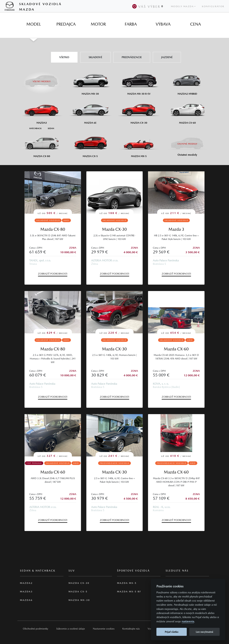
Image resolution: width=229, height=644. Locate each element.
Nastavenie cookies (104, 629)
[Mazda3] (42, 111)
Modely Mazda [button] (182, 6)
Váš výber (148, 6)
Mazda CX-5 (78, 592)
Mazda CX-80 (53, 229)
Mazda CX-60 (176, 349)
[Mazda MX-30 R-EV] (139, 82)
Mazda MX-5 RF (129, 592)
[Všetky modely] (42, 79)
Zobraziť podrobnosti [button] (53, 274)
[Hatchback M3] (35, 128)
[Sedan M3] (51, 128)
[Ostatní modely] (187, 144)
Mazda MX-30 (79, 600)
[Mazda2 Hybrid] (187, 82)
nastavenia (188, 621)
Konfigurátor (213, 6)
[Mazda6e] (90, 111)
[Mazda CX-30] (139, 111)
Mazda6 (26, 600)
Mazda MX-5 (127, 583)
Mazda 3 (176, 229)
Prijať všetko (172, 632)
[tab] (34, 24)
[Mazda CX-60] (187, 111)
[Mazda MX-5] (139, 144)
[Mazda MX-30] (90, 82)
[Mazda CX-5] (90, 144)
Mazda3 (26, 592)
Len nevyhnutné (204, 632)
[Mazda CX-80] (42, 144)
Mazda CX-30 (114, 229)
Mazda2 (26, 583)
